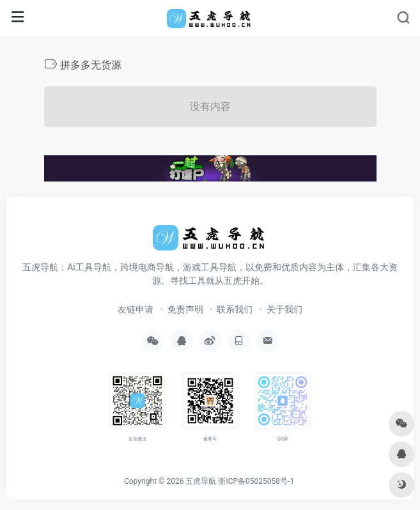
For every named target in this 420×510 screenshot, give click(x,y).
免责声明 (185, 309)
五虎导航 (201, 481)
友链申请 (136, 309)
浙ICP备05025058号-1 (256, 481)
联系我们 (235, 309)
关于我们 (284, 309)
